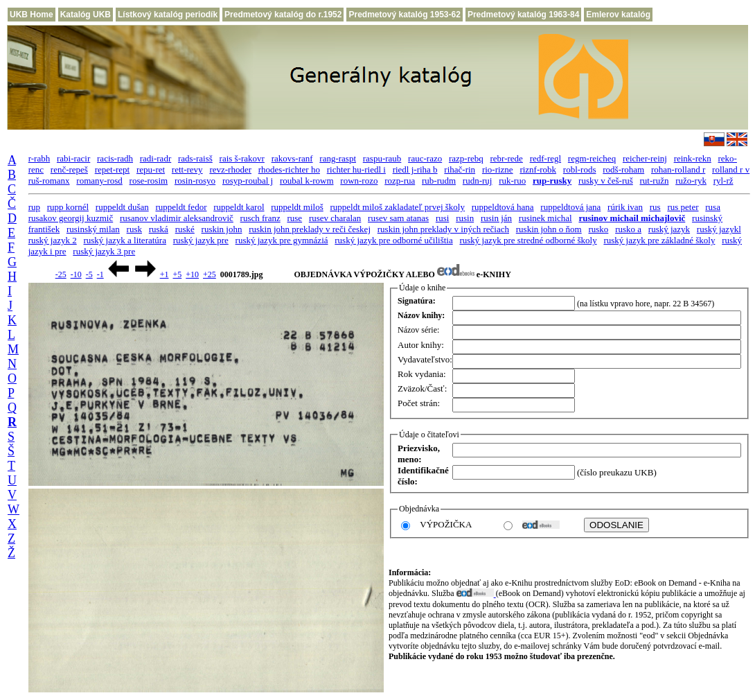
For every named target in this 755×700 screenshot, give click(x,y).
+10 (192, 274)
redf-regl (545, 158)
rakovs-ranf (292, 158)
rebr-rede (507, 158)
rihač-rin (460, 169)
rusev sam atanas (398, 218)
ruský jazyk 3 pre (104, 251)
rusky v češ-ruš (606, 181)
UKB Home (32, 15)
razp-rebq (466, 158)
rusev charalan (335, 218)
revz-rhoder (230, 169)
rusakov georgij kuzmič (71, 218)
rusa (713, 207)
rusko (598, 229)
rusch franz (260, 218)
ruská (159, 229)
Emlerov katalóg (618, 15)
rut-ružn (655, 181)
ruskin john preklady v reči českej (310, 229)
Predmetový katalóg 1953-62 (404, 15)
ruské (185, 229)
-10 (76, 274)
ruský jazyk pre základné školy (659, 240)
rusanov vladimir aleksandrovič (177, 218)
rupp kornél (68, 207)
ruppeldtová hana (503, 207)
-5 (89, 274)
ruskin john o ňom (549, 229)
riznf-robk (538, 169)
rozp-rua (400, 181)
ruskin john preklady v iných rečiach (443, 229)
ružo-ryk (691, 181)
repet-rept (113, 169)
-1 (100, 274)
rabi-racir (73, 158)
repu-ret (151, 169)
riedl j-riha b (415, 169)
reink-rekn (693, 158)
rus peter (683, 207)
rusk (134, 229)
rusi (443, 218)
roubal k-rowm (307, 181)
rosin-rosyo (195, 181)
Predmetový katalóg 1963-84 (523, 15)
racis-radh (115, 158)
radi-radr (156, 158)
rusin (465, 218)
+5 (177, 274)
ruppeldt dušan (122, 207)
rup (34, 207)
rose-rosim (149, 181)
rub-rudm (439, 181)
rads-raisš (195, 158)
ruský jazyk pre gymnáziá (282, 240)
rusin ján (496, 218)
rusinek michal (545, 218)
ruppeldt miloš (297, 207)
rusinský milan (93, 229)
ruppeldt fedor (181, 207)
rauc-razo (425, 158)
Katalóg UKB (86, 15)
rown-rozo (359, 181)
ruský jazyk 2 (53, 240)
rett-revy (187, 169)
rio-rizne (498, 169)
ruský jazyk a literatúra (124, 240)
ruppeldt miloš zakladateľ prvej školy (398, 207)
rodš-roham (623, 169)
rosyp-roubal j (248, 181)
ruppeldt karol (239, 207)
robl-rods (580, 169)
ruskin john (222, 229)
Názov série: (418, 330)
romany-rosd (99, 181)
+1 (165, 274)
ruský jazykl (719, 229)
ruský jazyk (669, 229)
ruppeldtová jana (570, 207)
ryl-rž (723, 181)
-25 (61, 274)
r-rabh (39, 158)
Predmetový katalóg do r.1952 (283, 15)
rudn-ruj (478, 181)
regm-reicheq (592, 158)
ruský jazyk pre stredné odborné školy (528, 240)
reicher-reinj (645, 158)
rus (655, 207)
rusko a (628, 229)
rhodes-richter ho (289, 169)
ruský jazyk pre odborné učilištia (393, 240)
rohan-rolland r (678, 169)
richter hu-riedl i (356, 169)
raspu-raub (382, 158)
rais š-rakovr (242, 158)
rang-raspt (338, 158)
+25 (210, 274)
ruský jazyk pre (201, 240)
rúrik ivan (625, 207)
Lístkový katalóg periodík (168, 15)
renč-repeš (69, 169)
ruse (294, 218)
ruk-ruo (512, 181)
